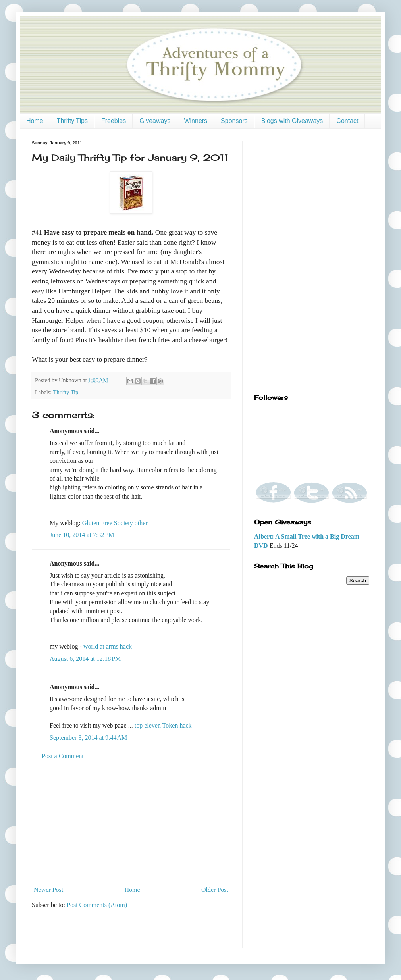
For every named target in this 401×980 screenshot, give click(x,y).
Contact (347, 121)
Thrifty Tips (72, 121)
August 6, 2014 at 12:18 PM (85, 659)
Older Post (215, 890)
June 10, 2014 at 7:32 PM (82, 535)
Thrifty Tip (66, 392)
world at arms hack (108, 646)
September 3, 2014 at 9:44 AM (88, 738)
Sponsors (234, 121)
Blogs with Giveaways (292, 121)
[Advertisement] (131, 823)
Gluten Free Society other (115, 523)
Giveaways (155, 121)
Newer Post (48, 890)
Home (35, 121)
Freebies (114, 121)
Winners (196, 121)
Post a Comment (63, 756)
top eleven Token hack (163, 725)
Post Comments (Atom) (97, 905)
